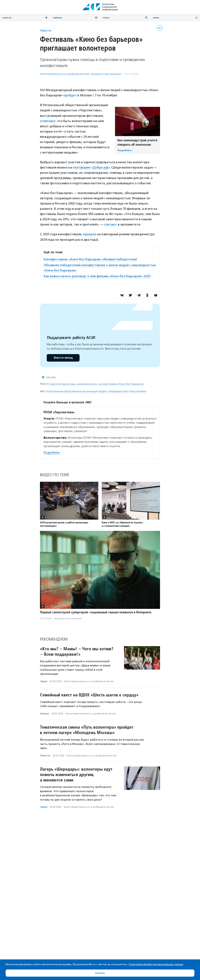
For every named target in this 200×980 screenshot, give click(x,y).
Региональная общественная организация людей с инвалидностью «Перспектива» (96, 391)
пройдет (70, 95)
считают (111, 224)
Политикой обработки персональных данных (156, 964)
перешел (89, 234)
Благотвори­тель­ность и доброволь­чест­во (65, 74)
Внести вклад (63, 358)
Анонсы (44, 714)
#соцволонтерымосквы (61, 384)
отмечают (48, 121)
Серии (44, 681)
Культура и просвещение (106, 74)
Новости (45, 30)
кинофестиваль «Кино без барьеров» (121, 384)
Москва (51, 377)
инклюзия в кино (87, 384)
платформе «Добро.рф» (91, 167)
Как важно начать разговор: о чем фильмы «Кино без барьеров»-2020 (97, 276)
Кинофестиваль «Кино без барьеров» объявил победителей (90, 259)
